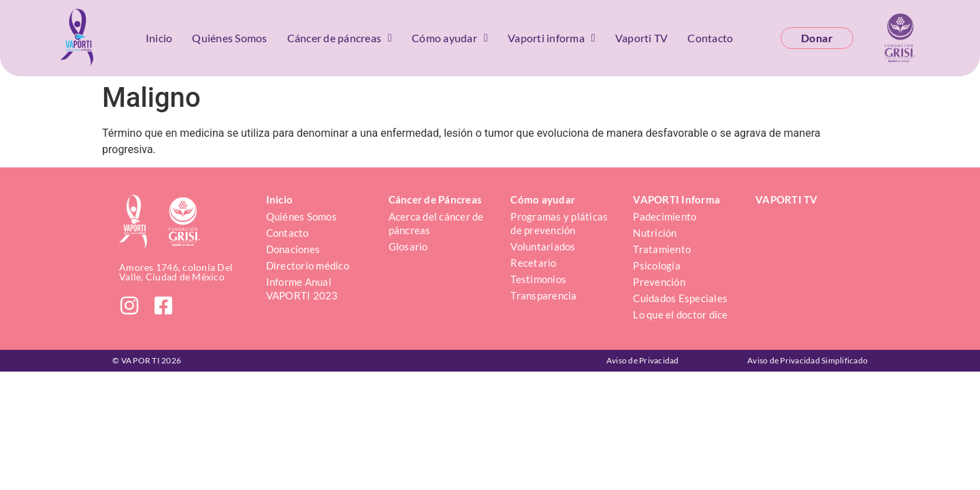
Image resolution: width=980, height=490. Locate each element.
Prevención (659, 282)
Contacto (710, 38)
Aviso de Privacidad (643, 360)
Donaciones (293, 249)
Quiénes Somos (229, 38)
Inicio (159, 38)
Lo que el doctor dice (680, 314)
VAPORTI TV (787, 199)
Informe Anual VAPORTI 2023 (302, 289)
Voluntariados (543, 246)
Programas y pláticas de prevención (560, 223)
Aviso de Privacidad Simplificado (807, 360)
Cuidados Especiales (680, 298)
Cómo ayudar (450, 38)
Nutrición (655, 233)
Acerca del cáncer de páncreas (437, 223)
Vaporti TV (642, 38)
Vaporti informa (552, 38)
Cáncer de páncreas (340, 38)
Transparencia (543, 295)
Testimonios (538, 279)
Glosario (408, 246)
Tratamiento (662, 249)
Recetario (533, 263)
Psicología (657, 265)
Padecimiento (665, 216)
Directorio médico (308, 265)
